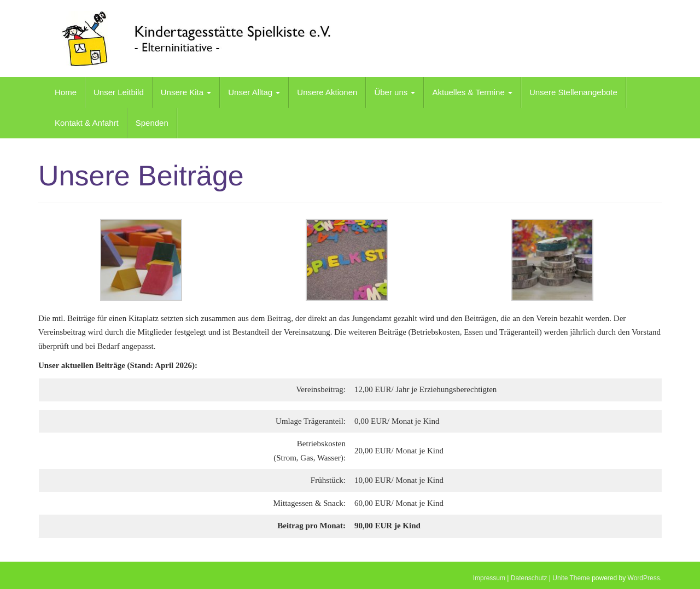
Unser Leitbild (119, 92)
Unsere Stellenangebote (573, 92)
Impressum (489, 578)
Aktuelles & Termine (472, 92)
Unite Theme (571, 578)
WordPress (644, 578)
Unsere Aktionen (327, 92)
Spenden (152, 123)
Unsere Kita (186, 92)
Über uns (395, 92)
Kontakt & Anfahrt (87, 123)
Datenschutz (529, 578)
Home (66, 92)
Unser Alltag (254, 92)
